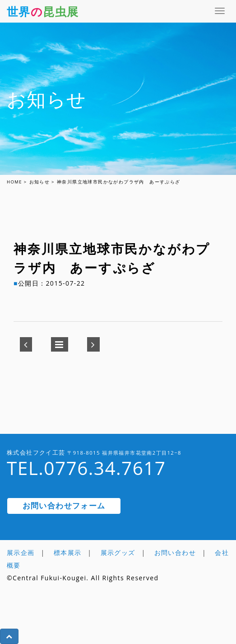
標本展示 (68, 552)
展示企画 (21, 552)
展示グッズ (118, 552)
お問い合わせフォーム (64, 505)
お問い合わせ (175, 552)
